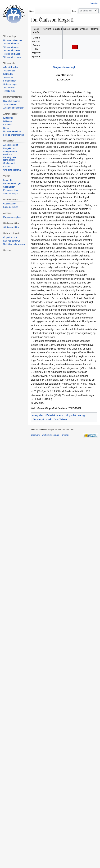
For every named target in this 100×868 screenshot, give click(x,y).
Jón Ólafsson (61, 419)
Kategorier (37, 415)
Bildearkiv (8, 121)
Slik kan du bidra (11, 227)
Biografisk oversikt (12, 101)
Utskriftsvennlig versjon (14, 244)
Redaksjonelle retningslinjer (10, 159)
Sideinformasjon (11, 194)
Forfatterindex (10, 81)
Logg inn (94, 3)
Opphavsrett (9, 163)
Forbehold (65, 435)
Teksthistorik (9, 88)
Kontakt (7, 167)
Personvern (35, 435)
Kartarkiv (7, 125)
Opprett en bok (10, 237)
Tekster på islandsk (12, 54)
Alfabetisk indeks (54, 415)
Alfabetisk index (11, 67)
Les (74, 11)
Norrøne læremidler (12, 131)
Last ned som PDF (12, 241)
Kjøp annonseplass (12, 217)
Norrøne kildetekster (13, 40)
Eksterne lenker (10, 207)
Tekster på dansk (42, 419)
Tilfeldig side (9, 91)
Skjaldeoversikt (10, 105)
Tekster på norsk (11, 47)
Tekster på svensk (12, 50)
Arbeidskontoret (11, 145)
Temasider (8, 78)
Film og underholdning (14, 135)
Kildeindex (8, 74)
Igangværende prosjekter (10, 153)
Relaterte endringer (12, 183)
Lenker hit (8, 180)
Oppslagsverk (10, 204)
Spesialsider (9, 187)
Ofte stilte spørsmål (12, 170)
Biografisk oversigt (64, 67)
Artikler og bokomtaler (13, 108)
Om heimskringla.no (50, 435)
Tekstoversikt (9, 71)
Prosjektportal (10, 148)
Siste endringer (10, 84)
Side (31, 11)
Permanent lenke (11, 190)
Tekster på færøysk (12, 57)
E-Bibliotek (8, 118)
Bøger (6, 128)
